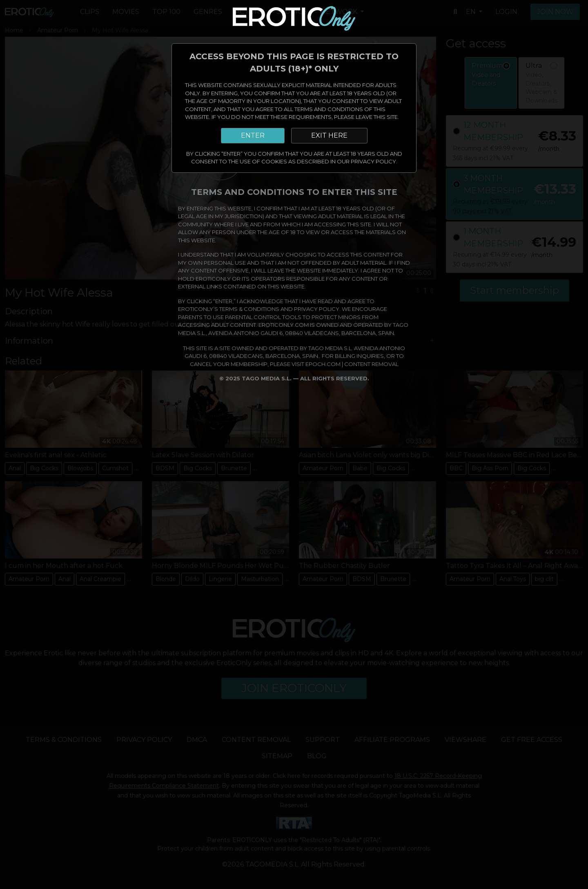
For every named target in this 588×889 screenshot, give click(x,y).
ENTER (253, 135)
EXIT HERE (329, 135)
